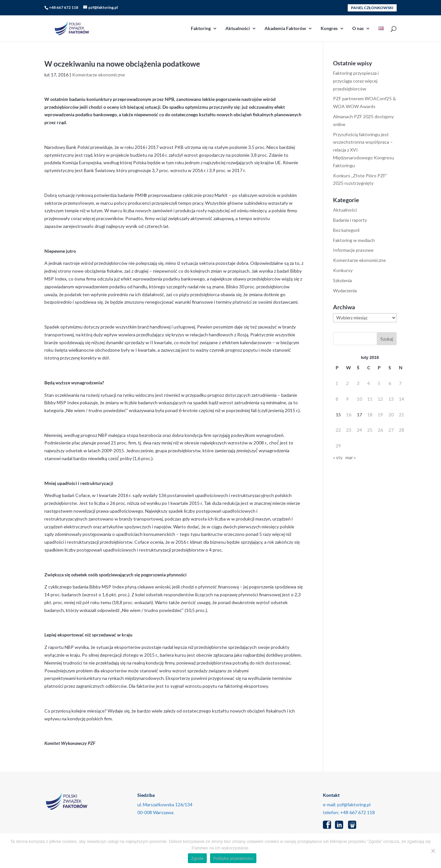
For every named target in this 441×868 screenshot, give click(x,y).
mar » (351, 457)
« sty (338, 457)
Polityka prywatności (233, 858)
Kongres (329, 29)
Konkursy (343, 270)
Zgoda (197, 858)
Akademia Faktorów (285, 29)
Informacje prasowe (353, 250)
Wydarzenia (345, 290)
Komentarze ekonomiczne (99, 75)
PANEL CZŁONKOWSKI (372, 8)
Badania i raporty (350, 220)
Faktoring (201, 29)
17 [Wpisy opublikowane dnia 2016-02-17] (359, 415)
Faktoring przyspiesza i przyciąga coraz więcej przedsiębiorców (356, 81)
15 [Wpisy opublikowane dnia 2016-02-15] (338, 415)
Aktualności (238, 29)
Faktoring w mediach (354, 240)
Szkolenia (342, 280)
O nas (358, 29)
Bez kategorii (346, 230)
